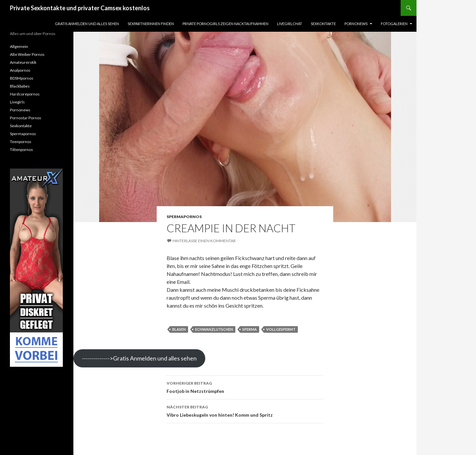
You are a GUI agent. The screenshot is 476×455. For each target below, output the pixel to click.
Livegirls (17, 102)
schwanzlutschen (214, 329)
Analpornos (20, 70)
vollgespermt (281, 329)
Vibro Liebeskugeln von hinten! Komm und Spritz (245, 410)
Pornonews (356, 24)
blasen (179, 329)
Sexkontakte (323, 24)
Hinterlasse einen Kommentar (204, 241)
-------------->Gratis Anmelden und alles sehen (139, 358)
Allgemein (19, 46)
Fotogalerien (394, 24)
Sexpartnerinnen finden (151, 24)
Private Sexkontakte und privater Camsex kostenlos (80, 8)
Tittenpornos (21, 150)
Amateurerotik (23, 62)
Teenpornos (21, 142)
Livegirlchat (290, 24)
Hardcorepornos (25, 94)
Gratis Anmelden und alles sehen (87, 24)
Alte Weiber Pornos (27, 54)
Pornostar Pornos (26, 118)
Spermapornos (184, 217)
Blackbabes (20, 86)
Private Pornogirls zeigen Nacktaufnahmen (225, 24)
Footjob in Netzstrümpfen (245, 387)
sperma (250, 329)
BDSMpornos (22, 78)
